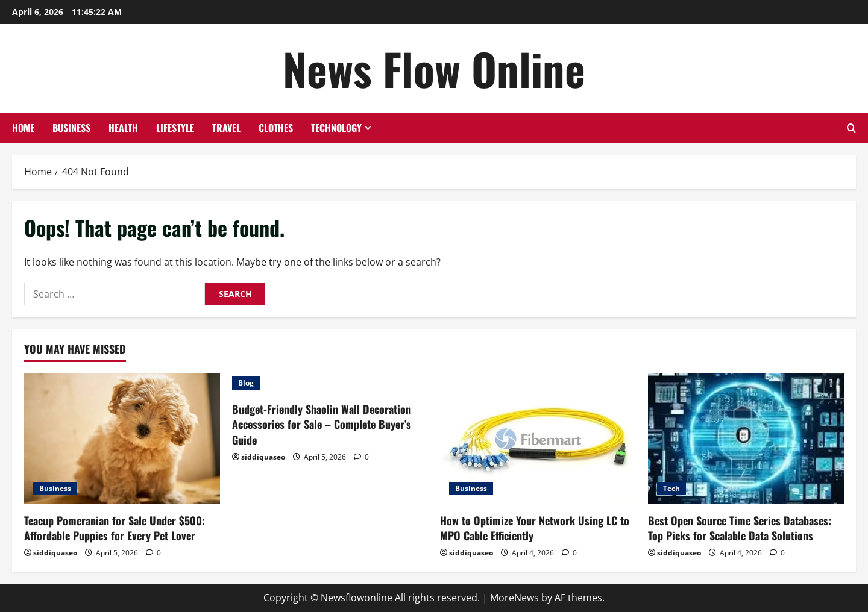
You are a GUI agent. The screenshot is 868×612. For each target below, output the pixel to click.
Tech (671, 488)
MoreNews (514, 598)
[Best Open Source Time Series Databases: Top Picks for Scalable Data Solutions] (746, 439)
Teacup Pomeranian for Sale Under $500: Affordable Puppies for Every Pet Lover (115, 528)
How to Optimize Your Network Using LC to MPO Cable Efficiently (535, 528)
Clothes (276, 128)
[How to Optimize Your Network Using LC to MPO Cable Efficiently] (538, 439)
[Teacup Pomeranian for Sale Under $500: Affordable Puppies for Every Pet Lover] (122, 439)
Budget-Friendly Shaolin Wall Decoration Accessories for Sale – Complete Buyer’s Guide (322, 424)
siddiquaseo (55, 553)
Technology (336, 128)
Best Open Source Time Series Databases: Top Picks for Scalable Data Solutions (740, 528)
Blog (246, 383)
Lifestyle (175, 128)
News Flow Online (434, 68)
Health (123, 128)
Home (23, 128)
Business (71, 128)
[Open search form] (851, 128)
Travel (226, 128)
